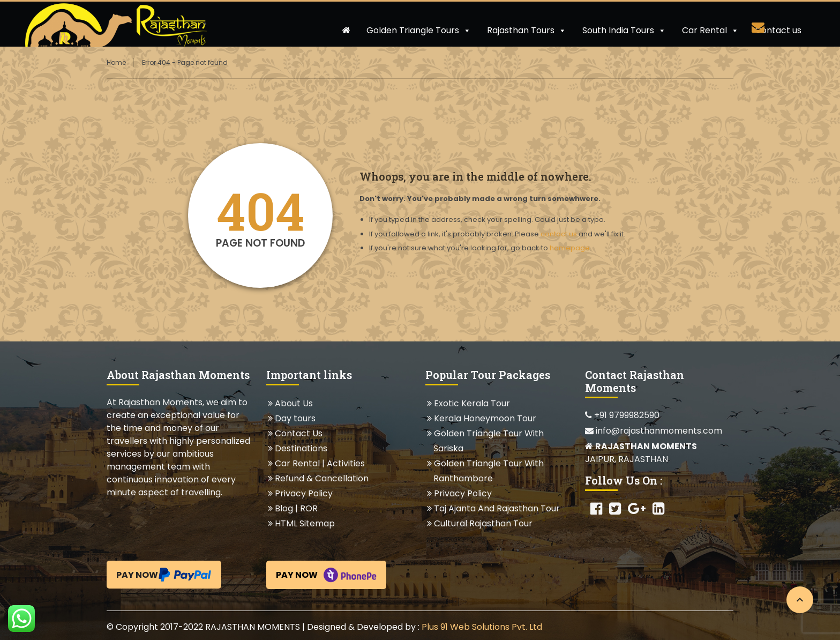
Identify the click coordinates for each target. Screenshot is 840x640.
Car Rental (710, 30)
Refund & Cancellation (321, 478)
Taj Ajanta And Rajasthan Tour (497, 508)
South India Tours (624, 30)
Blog (284, 508)
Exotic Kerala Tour (472, 403)
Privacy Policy (303, 493)
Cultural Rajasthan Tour (483, 523)
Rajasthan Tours (527, 30)
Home (116, 62)
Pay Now (164, 575)
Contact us (778, 30)
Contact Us (298, 433)
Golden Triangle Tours (419, 30)
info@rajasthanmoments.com (654, 431)
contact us (559, 234)
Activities (346, 463)
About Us (294, 403)
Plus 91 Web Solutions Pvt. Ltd (482, 627)
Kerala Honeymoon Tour (485, 418)
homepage (570, 248)
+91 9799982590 (622, 415)
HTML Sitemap (305, 523)
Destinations (301, 448)
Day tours (295, 418)
